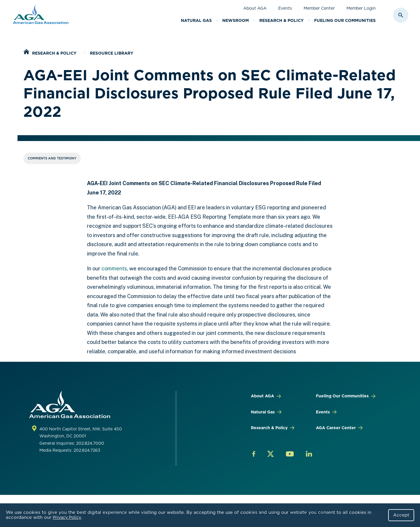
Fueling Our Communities (345, 20)
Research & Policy (281, 20)
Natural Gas (196, 20)
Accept (401, 515)
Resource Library (112, 53)
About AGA (255, 8)
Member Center (319, 8)
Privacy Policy (67, 517)
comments (114, 268)
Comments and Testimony (52, 158)
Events (285, 8)
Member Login (361, 8)
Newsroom (236, 20)
